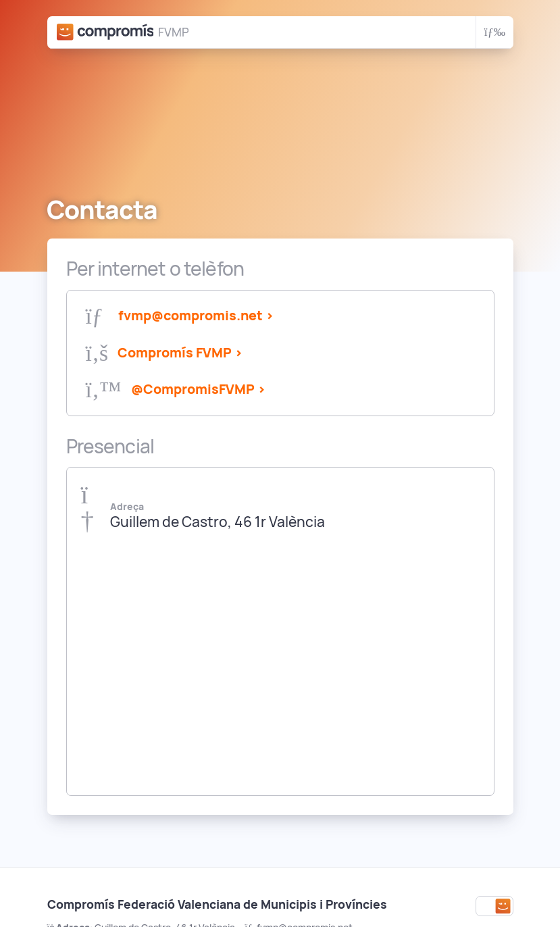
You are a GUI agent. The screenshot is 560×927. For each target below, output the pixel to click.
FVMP (173, 32)
